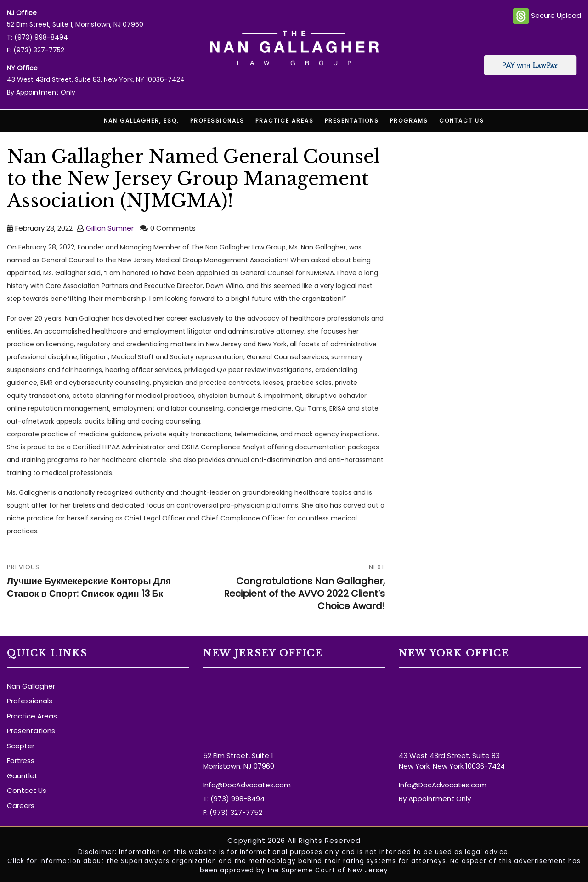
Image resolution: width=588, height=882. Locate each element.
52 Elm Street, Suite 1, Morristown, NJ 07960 (75, 24)
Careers (21, 806)
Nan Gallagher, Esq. (141, 121)
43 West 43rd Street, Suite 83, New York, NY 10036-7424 (96, 79)
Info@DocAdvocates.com (247, 785)
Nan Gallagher (31, 686)
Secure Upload (547, 16)
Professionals (217, 121)
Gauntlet (22, 776)
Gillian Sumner (110, 228)
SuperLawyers (145, 861)
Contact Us (462, 121)
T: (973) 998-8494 (37, 37)
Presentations (352, 121)
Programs (409, 121)
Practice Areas (285, 121)
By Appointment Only (41, 92)
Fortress (21, 760)
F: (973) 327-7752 (36, 50)
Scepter (21, 746)
